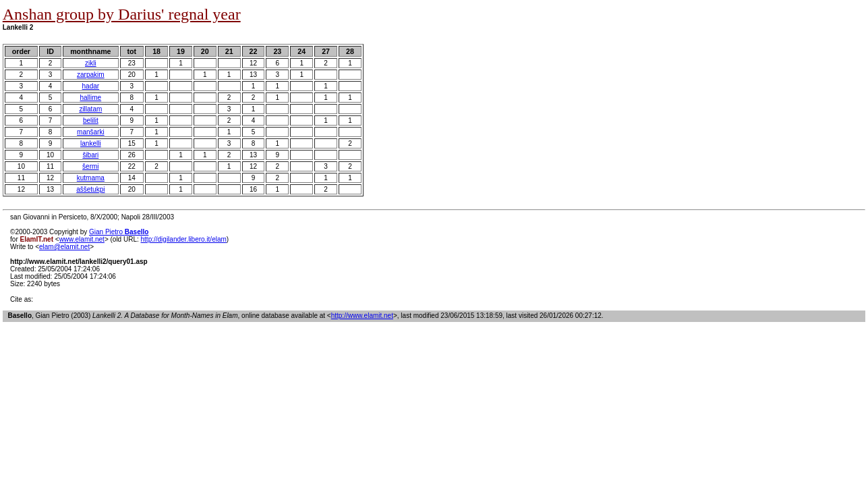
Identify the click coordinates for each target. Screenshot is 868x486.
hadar (91, 86)
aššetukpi (90, 189)
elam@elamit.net (64, 247)
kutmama (91, 178)
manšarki (91, 132)
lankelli (91, 143)
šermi (90, 166)
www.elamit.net (82, 239)
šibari (90, 155)
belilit (91, 120)
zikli (91, 63)
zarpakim (91, 75)
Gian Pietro (119, 232)
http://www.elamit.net (362, 316)
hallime (90, 98)
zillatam (90, 109)
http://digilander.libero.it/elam (184, 239)
